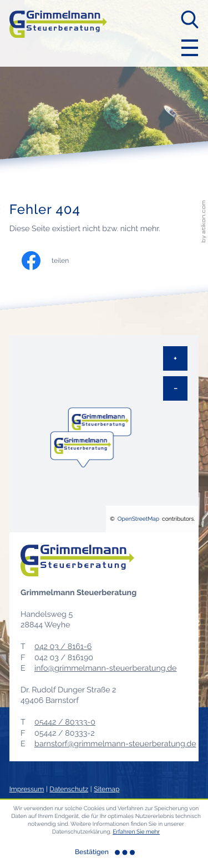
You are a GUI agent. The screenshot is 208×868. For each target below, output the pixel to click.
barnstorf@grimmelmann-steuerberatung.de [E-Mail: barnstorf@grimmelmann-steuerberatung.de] (115, 744)
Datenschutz (69, 789)
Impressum (27, 789)
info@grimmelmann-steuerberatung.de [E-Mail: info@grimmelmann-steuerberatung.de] (105, 669)
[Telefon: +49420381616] (63, 647)
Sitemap (106, 789)
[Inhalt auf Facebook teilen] (56, 261)
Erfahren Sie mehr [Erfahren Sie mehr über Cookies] (136, 832)
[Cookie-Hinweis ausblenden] (104, 852)
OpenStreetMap (138, 519)
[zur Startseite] (58, 33)
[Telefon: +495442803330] (65, 723)
